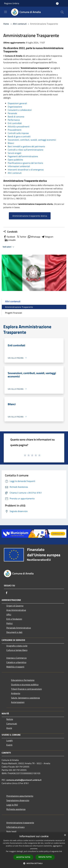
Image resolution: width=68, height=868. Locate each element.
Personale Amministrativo (19, 628)
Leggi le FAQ (12, 805)
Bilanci (11, 143)
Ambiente (16, 693)
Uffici (9, 614)
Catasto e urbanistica (16, 662)
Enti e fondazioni (14, 619)
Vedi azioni (9, 247)
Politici (10, 623)
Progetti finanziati (14, 313)
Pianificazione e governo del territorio (25, 163)
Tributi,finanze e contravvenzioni (26, 689)
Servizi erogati (15, 153)
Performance (14, 120)
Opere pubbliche (15, 160)
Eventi (9, 745)
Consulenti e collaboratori (20, 110)
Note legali (11, 831)
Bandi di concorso (16, 117)
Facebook (9, 237)
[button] (34, 863)
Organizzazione (15, 107)
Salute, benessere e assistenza (25, 698)
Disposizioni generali (17, 103)
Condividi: (10, 232)
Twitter (21, 237)
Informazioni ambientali (19, 166)
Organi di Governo (15, 606)
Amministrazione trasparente (20, 823)
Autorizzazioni (18, 702)
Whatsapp (34, 237)
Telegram (47, 237)
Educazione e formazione (23, 680)
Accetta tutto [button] (23, 857)
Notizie (10, 719)
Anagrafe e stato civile (17, 646)
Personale (12, 113)
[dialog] (34, 850)
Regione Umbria (12, 3)
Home (6, 24)
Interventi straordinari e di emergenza (26, 170)
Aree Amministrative (16, 610)
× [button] (65, 835)
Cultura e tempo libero (17, 650)
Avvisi (9, 728)
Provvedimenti (15, 130)
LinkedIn (10, 240)
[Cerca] (62, 12)
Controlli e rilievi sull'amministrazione (25, 150)
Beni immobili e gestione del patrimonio (26, 146)
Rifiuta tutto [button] (45, 857)
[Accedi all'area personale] (57, 4)
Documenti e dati (14, 632)
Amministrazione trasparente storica (30, 216)
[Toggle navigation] (6, 12)
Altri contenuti (20, 24)
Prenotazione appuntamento (20, 796)
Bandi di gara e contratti (19, 136)
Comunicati (12, 724)
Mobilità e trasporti (15, 667)
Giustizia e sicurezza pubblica (25, 684)
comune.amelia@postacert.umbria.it (24, 780)
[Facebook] (7, 593)
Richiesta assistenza (16, 809)
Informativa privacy (15, 827)
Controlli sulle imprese (18, 133)
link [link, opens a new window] (61, 851)
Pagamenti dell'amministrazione (23, 156)
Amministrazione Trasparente (19, 307)
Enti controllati (15, 123)
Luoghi (10, 740)
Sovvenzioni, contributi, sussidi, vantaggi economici (32, 140)
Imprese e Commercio (16, 658)
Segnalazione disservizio (18, 800)
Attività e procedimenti (19, 126)
